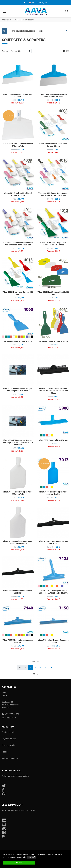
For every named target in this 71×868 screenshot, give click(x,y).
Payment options (9, 739)
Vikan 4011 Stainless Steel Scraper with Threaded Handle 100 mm (18, 244)
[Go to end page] (51, 668)
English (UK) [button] (36, 3)
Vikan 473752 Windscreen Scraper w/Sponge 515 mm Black (18, 390)
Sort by (5, 51)
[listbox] (17, 51)
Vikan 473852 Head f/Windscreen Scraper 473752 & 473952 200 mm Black (53, 391)
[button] (25, 3)
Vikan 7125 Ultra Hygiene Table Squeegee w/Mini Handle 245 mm (53, 592)
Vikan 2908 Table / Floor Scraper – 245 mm (18, 96)
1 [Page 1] (31, 667)
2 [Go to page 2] (35, 667)
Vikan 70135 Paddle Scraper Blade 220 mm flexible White (18, 542)
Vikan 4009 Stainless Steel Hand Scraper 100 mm (18, 194)
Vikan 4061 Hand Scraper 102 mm (53, 341)
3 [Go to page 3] (40, 667)
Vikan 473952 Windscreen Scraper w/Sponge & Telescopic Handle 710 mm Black (18, 442)
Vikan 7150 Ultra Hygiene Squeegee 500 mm (53, 641)
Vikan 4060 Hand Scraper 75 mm (18, 341)
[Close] (67, 30)
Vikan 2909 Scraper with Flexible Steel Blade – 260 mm (53, 96)
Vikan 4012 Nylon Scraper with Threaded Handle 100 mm (53, 244)
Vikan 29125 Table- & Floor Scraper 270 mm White (18, 145)
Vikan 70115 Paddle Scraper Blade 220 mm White (18, 493)
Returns (5, 752)
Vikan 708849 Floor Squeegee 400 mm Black (53, 542)
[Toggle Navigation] (4, 11)
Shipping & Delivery (10, 745)
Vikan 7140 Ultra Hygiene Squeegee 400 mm (18, 641)
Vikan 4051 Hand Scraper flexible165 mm (53, 293)
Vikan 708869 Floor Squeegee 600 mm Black (18, 592)
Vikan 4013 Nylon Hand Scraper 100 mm (18, 293)
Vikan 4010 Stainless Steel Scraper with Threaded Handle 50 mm (53, 194)
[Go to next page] (45, 668)
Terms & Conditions (10, 758)
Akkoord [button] (19, 862)
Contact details (8, 732)
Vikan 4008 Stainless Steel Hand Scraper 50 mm (53, 145)
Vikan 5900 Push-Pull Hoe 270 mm (53, 440)
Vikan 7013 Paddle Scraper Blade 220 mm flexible (53, 493)
